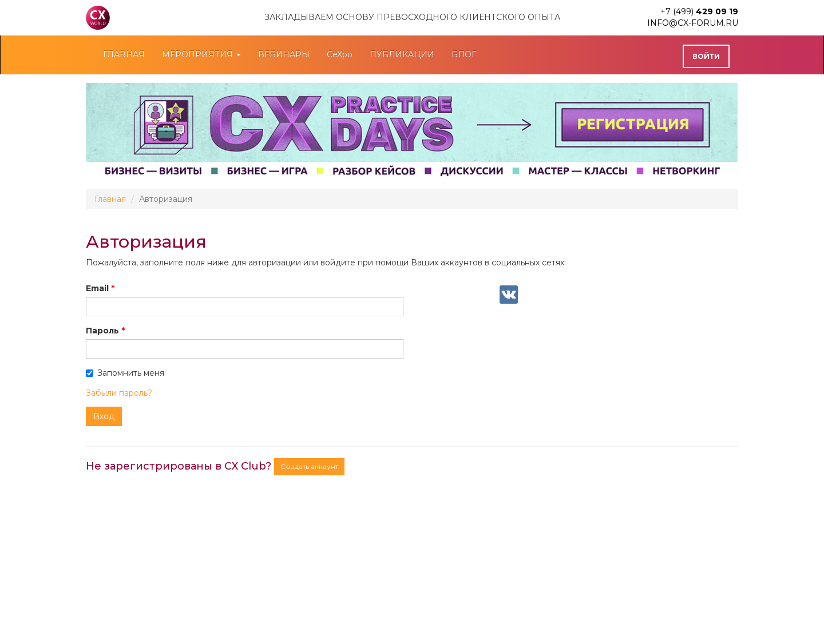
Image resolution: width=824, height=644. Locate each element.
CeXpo (340, 54)
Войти (706, 56)
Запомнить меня (125, 373)
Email (97, 288)
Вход (104, 416)
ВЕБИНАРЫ (284, 54)
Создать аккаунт (309, 466)
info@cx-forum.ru (693, 23)
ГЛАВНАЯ (124, 54)
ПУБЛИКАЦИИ (402, 54)
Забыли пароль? (119, 393)
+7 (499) (699, 11)
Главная (110, 199)
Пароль (102, 331)
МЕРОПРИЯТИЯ (201, 54)
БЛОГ (464, 54)
